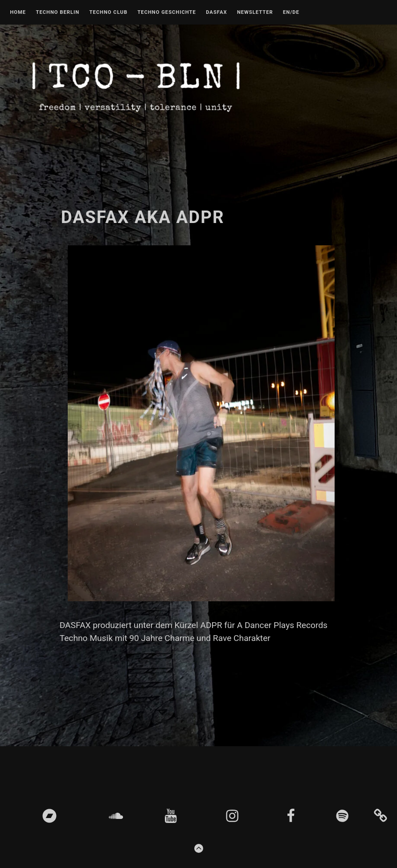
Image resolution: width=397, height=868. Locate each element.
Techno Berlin (57, 12)
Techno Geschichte (166, 12)
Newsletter (255, 12)
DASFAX (216, 12)
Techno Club (108, 12)
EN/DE (291, 12)
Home (18, 12)
